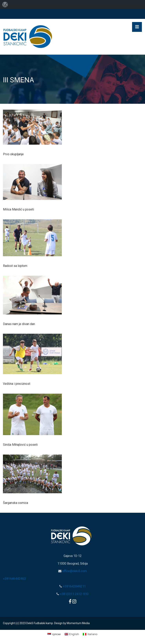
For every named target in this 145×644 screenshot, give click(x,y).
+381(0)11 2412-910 (74, 594)
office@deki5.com (74, 571)
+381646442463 (14, 579)
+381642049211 (74, 586)
